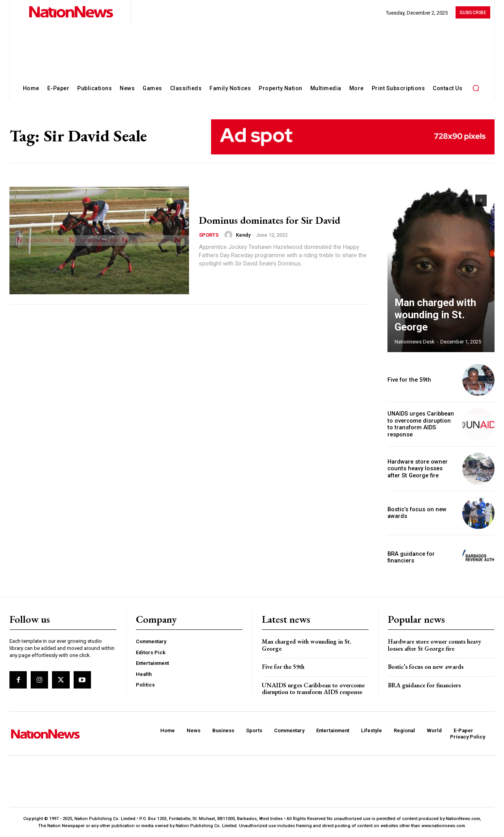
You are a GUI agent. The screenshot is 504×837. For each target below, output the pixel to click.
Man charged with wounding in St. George (436, 324)
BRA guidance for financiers (410, 557)
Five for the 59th (408, 380)
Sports (209, 235)
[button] (476, 88)
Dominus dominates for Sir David (280, 220)
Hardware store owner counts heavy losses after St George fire (421, 469)
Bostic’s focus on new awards (426, 667)
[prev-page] (467, 200)
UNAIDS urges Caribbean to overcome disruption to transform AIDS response (421, 424)
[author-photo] (230, 235)
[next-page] (481, 200)
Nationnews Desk (415, 342)
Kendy (243, 235)
